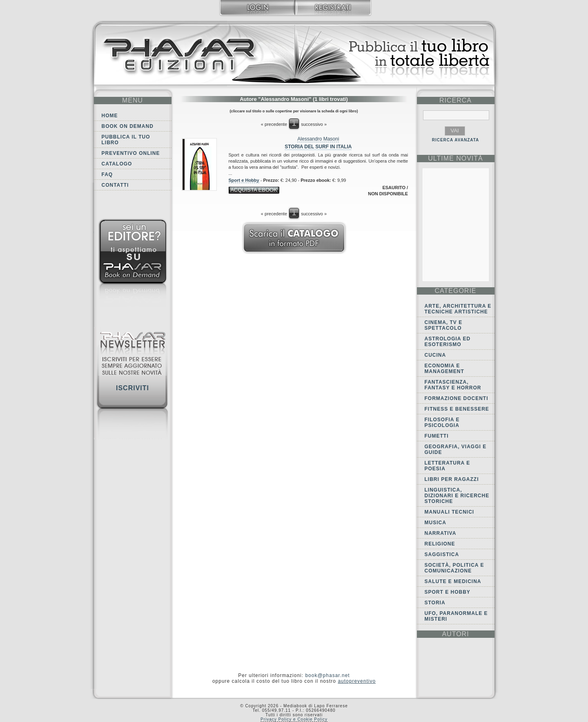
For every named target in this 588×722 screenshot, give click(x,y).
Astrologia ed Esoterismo (448, 342)
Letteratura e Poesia (448, 466)
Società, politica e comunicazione (454, 568)
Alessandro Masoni (318, 139)
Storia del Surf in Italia (318, 147)
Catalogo (117, 164)
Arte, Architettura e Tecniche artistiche (458, 309)
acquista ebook (254, 190)
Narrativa (441, 533)
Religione (440, 544)
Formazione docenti (457, 398)
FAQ (107, 174)
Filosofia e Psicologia (442, 422)
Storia (435, 603)
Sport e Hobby (244, 180)
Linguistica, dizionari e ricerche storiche (457, 496)
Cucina (435, 355)
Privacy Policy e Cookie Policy (294, 719)
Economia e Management (444, 369)
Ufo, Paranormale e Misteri (456, 616)
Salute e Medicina (453, 581)
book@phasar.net (327, 675)
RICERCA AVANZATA (456, 140)
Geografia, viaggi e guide (456, 449)
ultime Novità (455, 158)
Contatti (115, 185)
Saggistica (442, 554)
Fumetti (437, 436)
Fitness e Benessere (457, 409)
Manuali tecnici (450, 512)
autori (455, 634)
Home (110, 116)
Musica (435, 523)
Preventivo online (131, 153)
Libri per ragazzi (452, 479)
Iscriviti (133, 388)
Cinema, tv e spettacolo (444, 325)
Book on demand (128, 126)
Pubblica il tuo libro (126, 140)
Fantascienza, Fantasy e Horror (453, 385)
